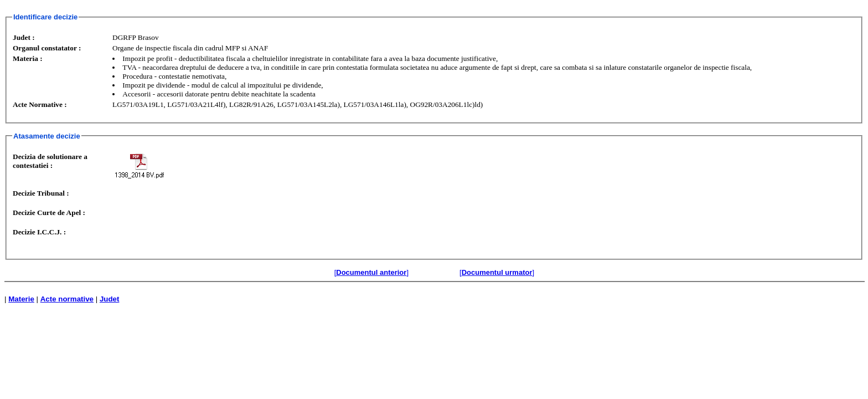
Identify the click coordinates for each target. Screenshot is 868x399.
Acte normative (67, 299)
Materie (21, 299)
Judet (110, 299)
